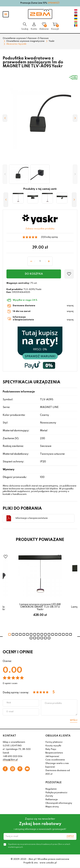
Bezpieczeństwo (54, 753)
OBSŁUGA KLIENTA (58, 736)
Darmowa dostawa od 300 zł (58, 772)
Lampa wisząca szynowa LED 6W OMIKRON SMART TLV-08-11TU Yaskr (40, 607)
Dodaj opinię (51, 237)
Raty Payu (51, 749)
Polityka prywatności (56, 793)
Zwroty (49, 796)
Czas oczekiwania (55, 760)
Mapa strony (52, 807)
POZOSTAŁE (53, 783)
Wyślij (74, 720)
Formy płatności (54, 742)
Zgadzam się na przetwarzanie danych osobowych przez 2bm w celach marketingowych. (39, 846)
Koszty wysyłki (53, 746)
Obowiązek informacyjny (59, 803)
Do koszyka (34, 274)
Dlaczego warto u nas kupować (57, 765)
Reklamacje (52, 800)
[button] (5, 174)
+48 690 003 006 (13, 756)
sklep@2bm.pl (10, 760)
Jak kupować (52, 756)
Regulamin (51, 789)
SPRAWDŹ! (54, 3)
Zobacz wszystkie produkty (40, 229)
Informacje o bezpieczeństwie (32, 518)
